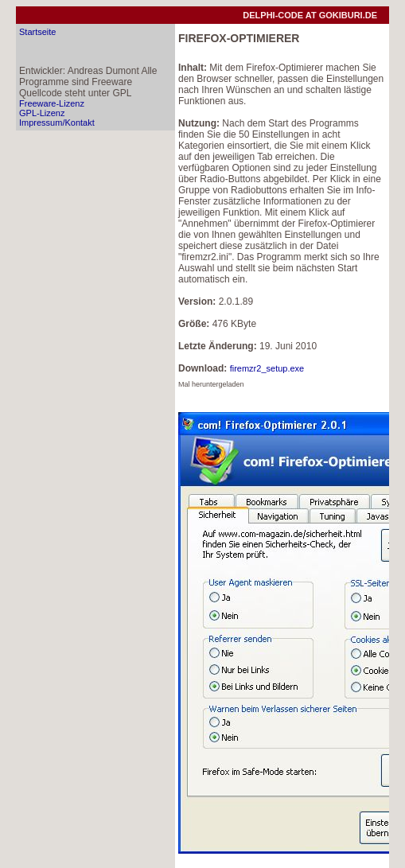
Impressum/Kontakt (57, 123)
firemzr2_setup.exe (267, 368)
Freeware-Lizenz (52, 103)
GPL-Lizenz (42, 113)
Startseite (37, 32)
